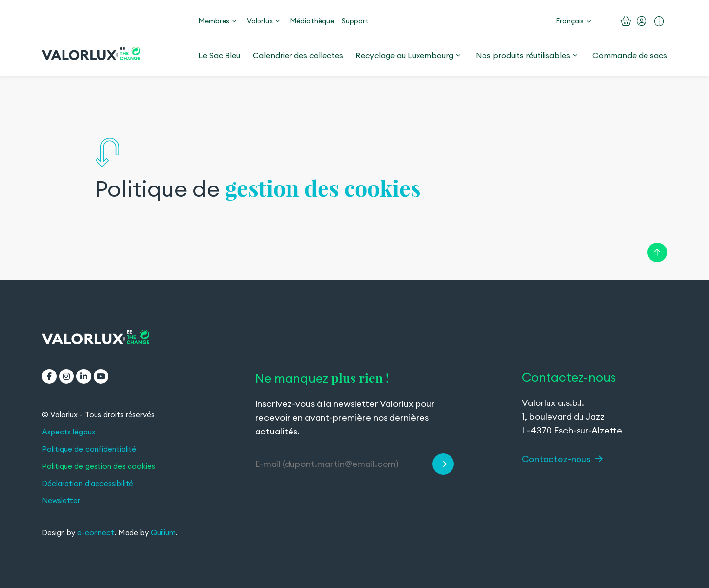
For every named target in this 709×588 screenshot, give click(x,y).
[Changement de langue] (573, 21)
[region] (354, 180)
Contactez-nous (562, 459)
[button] (443, 464)
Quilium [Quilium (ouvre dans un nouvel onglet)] (163, 533)
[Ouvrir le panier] (626, 21)
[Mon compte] (642, 21)
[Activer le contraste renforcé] (659, 21)
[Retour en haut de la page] (657, 251)
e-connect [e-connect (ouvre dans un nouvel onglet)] (96, 533)
